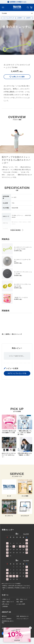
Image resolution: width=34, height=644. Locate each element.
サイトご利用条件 (7, 619)
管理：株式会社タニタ (23, 616)
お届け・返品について (8, 602)
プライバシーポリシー (23, 619)
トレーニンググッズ (9, 18)
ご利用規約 (5, 606)
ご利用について (6, 599)
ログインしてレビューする (17, 390)
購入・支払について (22, 599)
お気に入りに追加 (17, 77)
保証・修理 (19, 602)
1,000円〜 (20, 18)
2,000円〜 (29, 18)
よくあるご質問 (21, 604)
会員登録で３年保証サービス (18, 2)
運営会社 (4, 616)
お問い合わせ (5, 604)
